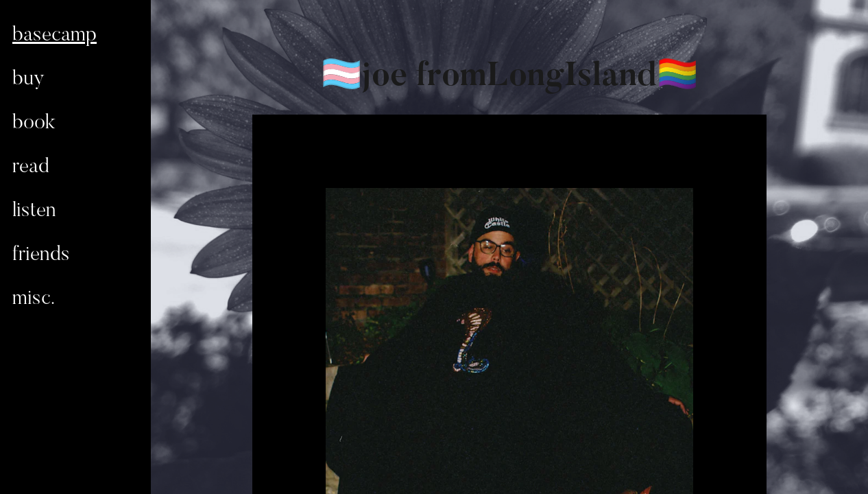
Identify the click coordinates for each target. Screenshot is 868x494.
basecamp (55, 36)
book (34, 123)
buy (28, 80)
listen (34, 211)
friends (41, 255)
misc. (34, 299)
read (31, 167)
